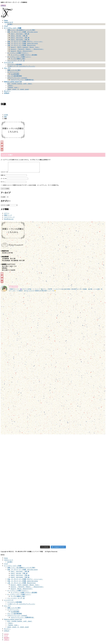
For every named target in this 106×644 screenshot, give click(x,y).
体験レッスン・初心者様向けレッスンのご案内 (21, 30)
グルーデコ (7, 608)
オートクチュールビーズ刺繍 (13, 568)
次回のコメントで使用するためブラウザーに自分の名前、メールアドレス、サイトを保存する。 (31, 187)
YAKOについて (9, 562)
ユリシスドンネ (9, 602)
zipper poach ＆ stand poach (18, 89)
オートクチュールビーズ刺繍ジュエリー (19, 57)
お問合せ (3, 5)
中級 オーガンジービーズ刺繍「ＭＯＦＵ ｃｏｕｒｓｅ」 (25, 41)
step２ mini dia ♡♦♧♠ (19, 36)
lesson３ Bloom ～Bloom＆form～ (22, 51)
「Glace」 (10, 85)
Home (6, 560)
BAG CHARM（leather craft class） (20, 83)
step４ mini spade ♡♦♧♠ (20, 39)
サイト (3, 184)
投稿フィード (8, 217)
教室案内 (7, 640)
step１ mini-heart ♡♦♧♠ (20, 34)
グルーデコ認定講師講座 (15, 76)
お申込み (7, 633)
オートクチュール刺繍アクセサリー (18, 53)
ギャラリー (7, 631)
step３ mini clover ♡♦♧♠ (20, 38)
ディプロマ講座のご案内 (18, 59)
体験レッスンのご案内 (14, 70)
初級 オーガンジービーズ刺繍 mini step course (22, 32)
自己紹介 (10, 24)
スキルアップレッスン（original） (18, 78)
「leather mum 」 (13, 87)
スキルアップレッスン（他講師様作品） (23, 80)
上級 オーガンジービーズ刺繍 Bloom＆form (21, 45)
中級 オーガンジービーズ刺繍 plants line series (23, 43)
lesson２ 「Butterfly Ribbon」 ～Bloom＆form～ (27, 49)
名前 (3, 177)
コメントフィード (9, 219)
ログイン (7, 215)
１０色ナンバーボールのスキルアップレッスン (21, 66)
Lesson (6, 636)
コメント (4, 174)
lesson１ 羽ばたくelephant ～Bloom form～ (25, 47)
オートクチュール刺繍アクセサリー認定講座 (24, 55)
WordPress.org (9, 221)
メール (4, 180)
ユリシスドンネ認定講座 (15, 64)
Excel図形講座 (15, 74)
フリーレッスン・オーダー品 (16, 61)
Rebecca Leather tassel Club (13, 621)
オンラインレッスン (13, 72)
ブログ (6, 566)
